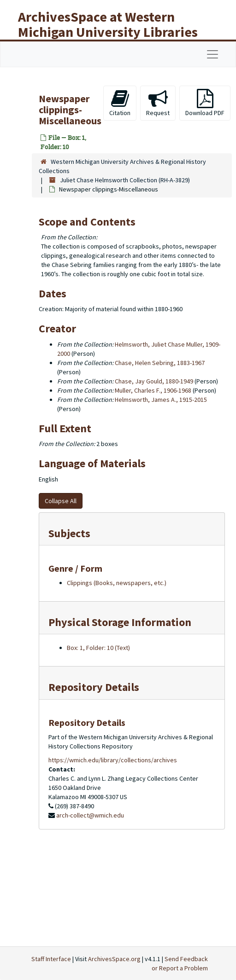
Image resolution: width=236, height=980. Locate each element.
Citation (120, 103)
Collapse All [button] (61, 501)
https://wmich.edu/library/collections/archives (113, 760)
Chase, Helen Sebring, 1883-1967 (160, 363)
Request (158, 103)
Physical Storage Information (120, 622)
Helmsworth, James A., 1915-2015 (161, 400)
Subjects (69, 533)
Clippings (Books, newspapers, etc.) (117, 583)
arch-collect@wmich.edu (90, 815)
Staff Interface (51, 959)
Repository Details (94, 687)
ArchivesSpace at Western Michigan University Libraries (108, 24)
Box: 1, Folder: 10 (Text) (98, 648)
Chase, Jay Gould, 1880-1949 (154, 381)
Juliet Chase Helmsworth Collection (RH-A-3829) (125, 180)
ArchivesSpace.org (114, 959)
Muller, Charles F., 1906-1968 (153, 390)
